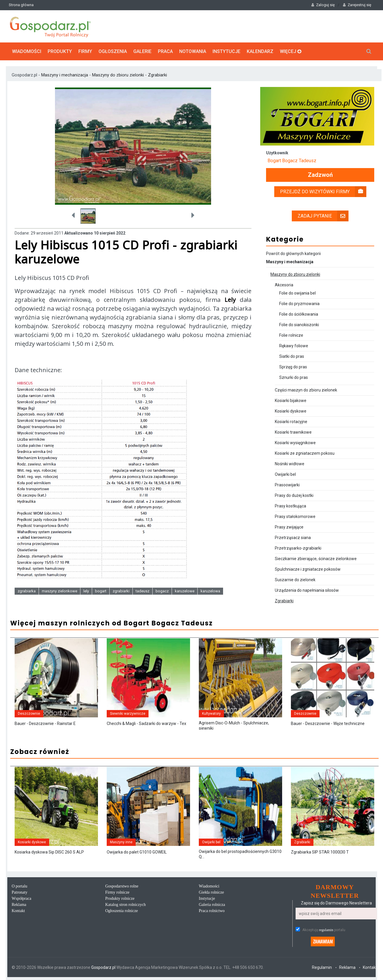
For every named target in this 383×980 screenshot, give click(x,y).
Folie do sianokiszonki (299, 325)
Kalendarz (260, 51)
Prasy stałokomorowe (295, 516)
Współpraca (21, 898)
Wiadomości (27, 51)
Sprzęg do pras (293, 367)
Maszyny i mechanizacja (65, 75)
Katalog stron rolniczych (125, 905)
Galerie (142, 51)
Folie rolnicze (291, 335)
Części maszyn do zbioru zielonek (306, 390)
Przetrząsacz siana (293, 538)
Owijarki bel (285, 474)
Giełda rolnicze (211, 892)
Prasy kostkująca (290, 506)
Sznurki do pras (294, 377)
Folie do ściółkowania (299, 314)
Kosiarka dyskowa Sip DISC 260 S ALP (49, 852)
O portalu (19, 886)
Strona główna (21, 5)
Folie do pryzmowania (299, 304)
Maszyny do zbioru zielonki (118, 75)
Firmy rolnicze (117, 892)
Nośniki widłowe (290, 464)
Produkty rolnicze (120, 898)
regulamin (326, 930)
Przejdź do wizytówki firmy (323, 192)
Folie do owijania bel (297, 293)
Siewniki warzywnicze (128, 714)
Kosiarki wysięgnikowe (295, 443)
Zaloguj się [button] (323, 5)
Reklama (19, 905)
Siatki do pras (292, 356)
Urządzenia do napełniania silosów (307, 590)
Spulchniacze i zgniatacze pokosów (308, 569)
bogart (101, 591)
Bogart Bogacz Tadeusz (292, 161)
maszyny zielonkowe (59, 591)
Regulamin (322, 967)
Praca (165, 51)
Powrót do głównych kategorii (293, 254)
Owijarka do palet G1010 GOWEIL (137, 852)
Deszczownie (29, 714)
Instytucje (226, 51)
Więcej (291, 51)
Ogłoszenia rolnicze (122, 911)
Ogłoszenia (113, 51)
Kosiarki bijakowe (291, 401)
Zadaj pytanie (323, 216)
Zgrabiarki (157, 75)
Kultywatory (211, 714)
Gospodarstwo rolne (122, 886)
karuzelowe (185, 591)
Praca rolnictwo (212, 911)
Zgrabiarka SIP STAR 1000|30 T (320, 852)
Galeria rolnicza (212, 905)
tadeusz (143, 591)
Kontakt (18, 911)
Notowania (193, 51)
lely (86, 591)
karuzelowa (210, 591)
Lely (230, 300)
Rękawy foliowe (294, 346)
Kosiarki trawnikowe (293, 432)
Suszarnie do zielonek (295, 580)
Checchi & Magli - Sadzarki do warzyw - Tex (146, 724)
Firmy (85, 51)
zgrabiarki (121, 591)
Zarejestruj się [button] (357, 5)
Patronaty (20, 892)
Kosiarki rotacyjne (291, 422)
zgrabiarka (27, 591)
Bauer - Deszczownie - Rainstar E (45, 724)
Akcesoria (284, 285)
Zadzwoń (320, 175)
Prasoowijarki (287, 485)
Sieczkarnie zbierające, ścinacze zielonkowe (316, 559)
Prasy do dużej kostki (294, 495)
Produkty (60, 51)
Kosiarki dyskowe (291, 411)
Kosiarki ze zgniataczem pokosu (305, 453)
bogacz (162, 591)
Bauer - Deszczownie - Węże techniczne (328, 724)
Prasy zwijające (289, 527)
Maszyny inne (121, 842)
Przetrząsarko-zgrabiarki (298, 548)
